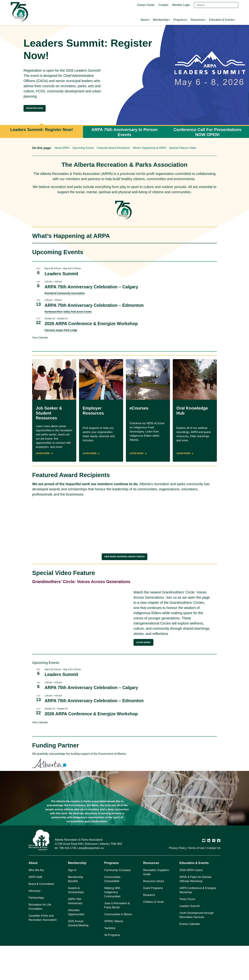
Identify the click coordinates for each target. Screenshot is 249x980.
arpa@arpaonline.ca (91, 882)
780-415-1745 (68, 882)
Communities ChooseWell (112, 913)
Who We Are (36, 904)
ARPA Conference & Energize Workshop (198, 924)
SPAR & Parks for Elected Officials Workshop (195, 913)
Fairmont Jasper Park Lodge (61, 330)
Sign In (72, 904)
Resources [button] (151, 897)
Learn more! (143, 642)
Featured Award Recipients (113, 148)
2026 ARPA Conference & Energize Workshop (91, 324)
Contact (163, 5)
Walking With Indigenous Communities (112, 926)
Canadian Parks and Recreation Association (43, 952)
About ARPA (62, 148)
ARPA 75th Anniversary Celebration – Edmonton (94, 305)
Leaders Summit (61, 274)
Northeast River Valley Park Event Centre (68, 312)
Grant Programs (153, 922)
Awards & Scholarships (76, 924)
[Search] (216, 5)
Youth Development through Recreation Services (197, 949)
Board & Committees (41, 918)
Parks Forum (187, 933)
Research (149, 929)
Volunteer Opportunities (76, 946)
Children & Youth (153, 936)
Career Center (146, 5)
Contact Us (214, 882)
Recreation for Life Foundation (40, 941)
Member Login (181, 5)
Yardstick (110, 962)
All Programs (112, 969)
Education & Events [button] (194, 897)
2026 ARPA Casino (191, 904)
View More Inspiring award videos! (125, 557)
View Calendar (40, 338)
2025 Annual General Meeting (78, 957)
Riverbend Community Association (65, 293)
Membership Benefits (76, 913)
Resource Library (154, 915)
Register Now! (35, 108)
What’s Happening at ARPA (149, 148)
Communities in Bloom (118, 948)
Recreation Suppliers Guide (156, 906)
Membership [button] (77, 897)
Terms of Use (196, 882)
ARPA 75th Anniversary (75, 935)
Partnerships (36, 932)
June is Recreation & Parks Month (117, 940)
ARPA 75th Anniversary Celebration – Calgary (91, 287)
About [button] (33, 897)
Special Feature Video (183, 148)
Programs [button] (112, 897)
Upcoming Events (83, 148)
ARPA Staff (35, 911)
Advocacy (34, 925)
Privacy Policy (177, 882)
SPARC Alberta (114, 955)
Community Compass (117, 904)
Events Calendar (190, 958)
